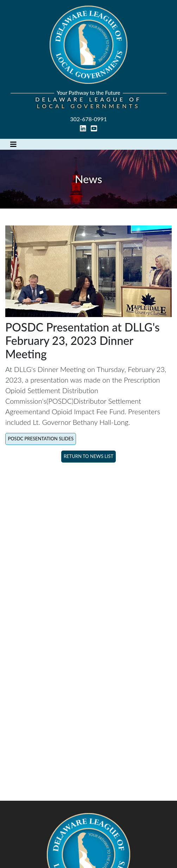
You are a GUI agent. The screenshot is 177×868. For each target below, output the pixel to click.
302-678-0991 (88, 119)
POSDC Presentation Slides (41, 439)
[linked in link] (84, 129)
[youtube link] (94, 129)
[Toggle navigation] (13, 144)
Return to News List (88, 456)
